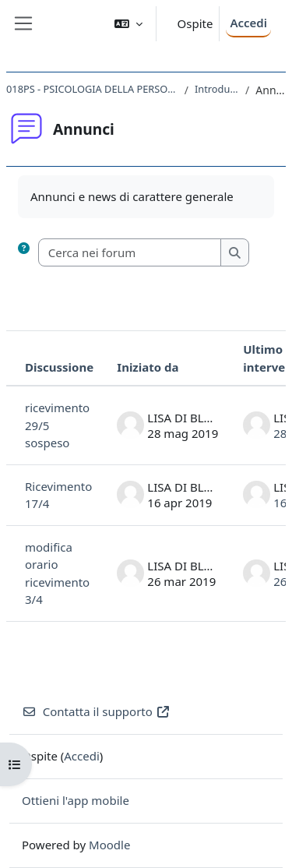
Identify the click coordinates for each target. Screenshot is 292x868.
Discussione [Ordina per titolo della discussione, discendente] (59, 367)
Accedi (248, 23)
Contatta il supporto (96, 711)
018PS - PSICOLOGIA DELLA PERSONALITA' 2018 (92, 89)
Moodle (109, 845)
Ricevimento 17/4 (58, 495)
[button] (128, 24)
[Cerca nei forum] (130, 253)
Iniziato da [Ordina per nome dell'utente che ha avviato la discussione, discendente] (148, 367)
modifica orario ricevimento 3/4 (57, 573)
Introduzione (217, 89)
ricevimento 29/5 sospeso (57, 425)
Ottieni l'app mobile (76, 800)
